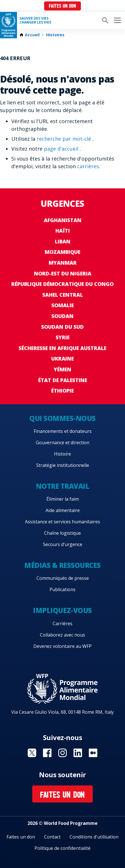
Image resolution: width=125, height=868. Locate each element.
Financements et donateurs (63, 431)
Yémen (62, 369)
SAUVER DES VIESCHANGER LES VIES (35, 20)
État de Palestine (63, 380)
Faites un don (62, 6)
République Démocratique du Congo (62, 284)
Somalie (63, 305)
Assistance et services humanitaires (62, 522)
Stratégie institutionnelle (63, 465)
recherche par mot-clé (65, 139)
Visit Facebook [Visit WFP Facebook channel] (47, 753)
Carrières (62, 623)
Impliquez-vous (62, 610)
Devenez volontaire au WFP (62, 646)
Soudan (62, 316)
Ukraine (62, 359)
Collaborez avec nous (62, 635)
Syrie (63, 337)
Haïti (63, 231)
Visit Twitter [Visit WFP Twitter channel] (32, 753)
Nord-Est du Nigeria (63, 273)
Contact (52, 837)
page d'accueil (62, 149)
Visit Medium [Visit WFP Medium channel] (93, 753)
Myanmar (63, 263)
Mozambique (62, 252)
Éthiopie (62, 391)
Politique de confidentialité (62, 848)
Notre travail (63, 486)
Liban (63, 241)
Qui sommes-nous (62, 418)
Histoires (55, 35)
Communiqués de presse (63, 578)
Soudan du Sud (62, 327)
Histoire (62, 454)
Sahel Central (63, 295)
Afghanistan (63, 220)
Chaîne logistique (62, 533)
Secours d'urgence (63, 544)
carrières (88, 166)
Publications (62, 589)
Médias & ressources (62, 565)
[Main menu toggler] (117, 20)
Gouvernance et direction (63, 443)
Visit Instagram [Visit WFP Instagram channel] (62, 753)
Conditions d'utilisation (94, 837)
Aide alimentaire (63, 510)
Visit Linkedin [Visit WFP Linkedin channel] (78, 753)
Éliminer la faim (63, 499)
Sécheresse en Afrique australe (62, 348)
